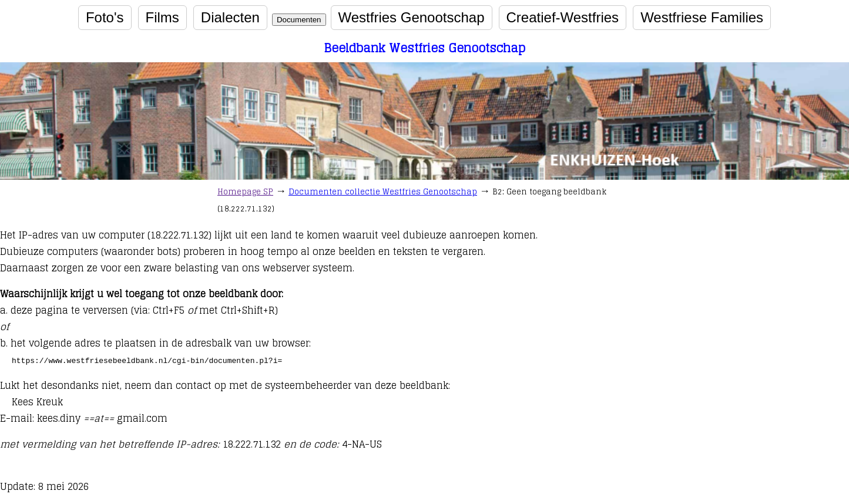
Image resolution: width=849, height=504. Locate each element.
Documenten (299, 20)
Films (162, 17)
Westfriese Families (702, 17)
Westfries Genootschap (412, 17)
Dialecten (230, 17)
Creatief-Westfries (563, 17)
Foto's (105, 17)
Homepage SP (245, 192)
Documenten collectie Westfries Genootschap (383, 192)
